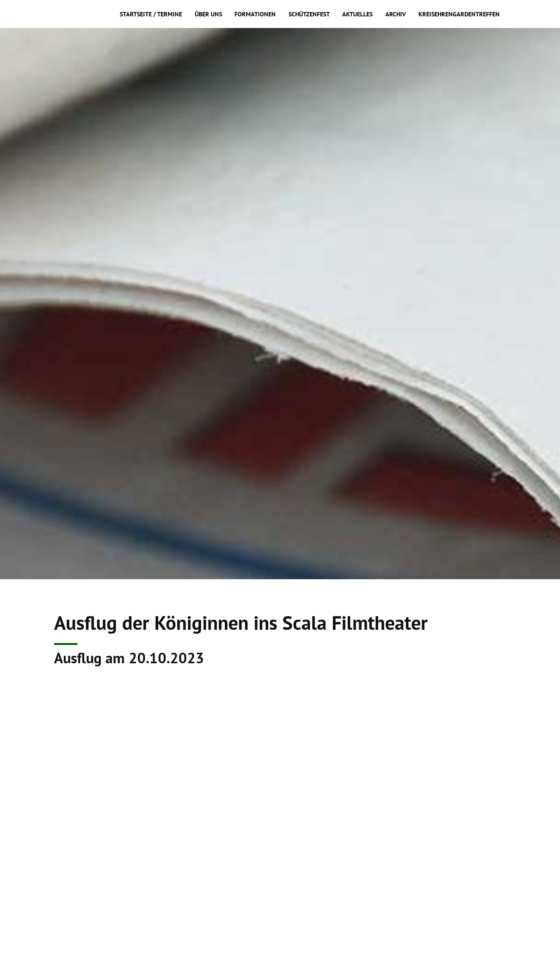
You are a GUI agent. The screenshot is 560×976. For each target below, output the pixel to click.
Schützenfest (309, 14)
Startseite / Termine (151, 14)
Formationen (255, 14)
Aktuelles (357, 14)
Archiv (396, 14)
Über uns (208, 14)
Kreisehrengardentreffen (459, 14)
